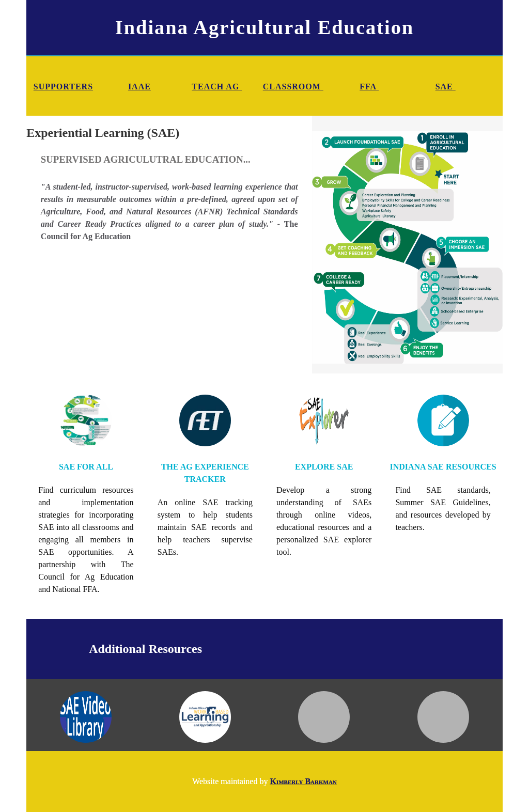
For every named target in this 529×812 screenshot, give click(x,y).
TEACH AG (217, 87)
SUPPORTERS (63, 87)
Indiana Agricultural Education (264, 27)
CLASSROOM (293, 87)
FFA (369, 87)
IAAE (139, 87)
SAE (446, 87)
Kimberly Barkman (303, 781)
